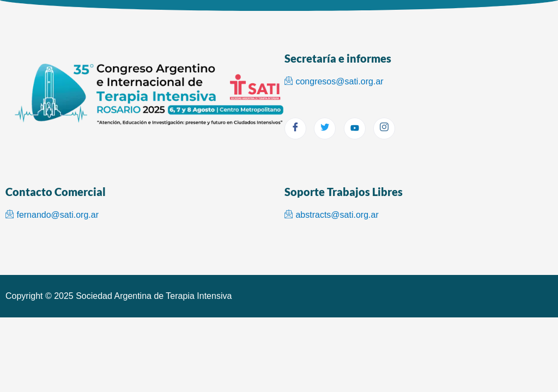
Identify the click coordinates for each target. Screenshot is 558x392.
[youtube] (355, 128)
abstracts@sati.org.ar (332, 215)
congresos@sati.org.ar (334, 81)
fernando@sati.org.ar (52, 215)
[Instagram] (384, 128)
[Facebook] (295, 128)
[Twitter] (325, 128)
